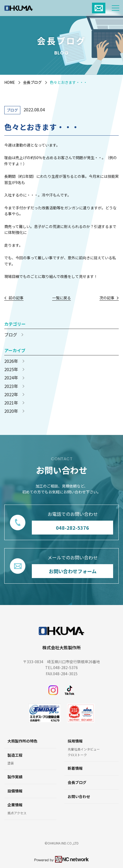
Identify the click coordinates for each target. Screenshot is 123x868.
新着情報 (75, 768)
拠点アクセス (17, 813)
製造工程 (15, 755)
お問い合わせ (79, 797)
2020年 (11, 411)
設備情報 (15, 791)
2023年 (11, 386)
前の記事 (16, 298)
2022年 (11, 394)
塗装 (11, 763)
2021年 (11, 403)
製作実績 (15, 777)
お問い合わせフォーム (73, 571)
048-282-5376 (72, 527)
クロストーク (77, 755)
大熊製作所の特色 (22, 741)
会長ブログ (32, 82)
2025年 (11, 369)
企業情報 (15, 805)
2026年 (11, 361)
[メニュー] (116, 8)
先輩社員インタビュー (84, 749)
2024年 (11, 378)
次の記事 (107, 298)
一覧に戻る (61, 298)
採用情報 (75, 741)
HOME (10, 82)
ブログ (12, 110)
